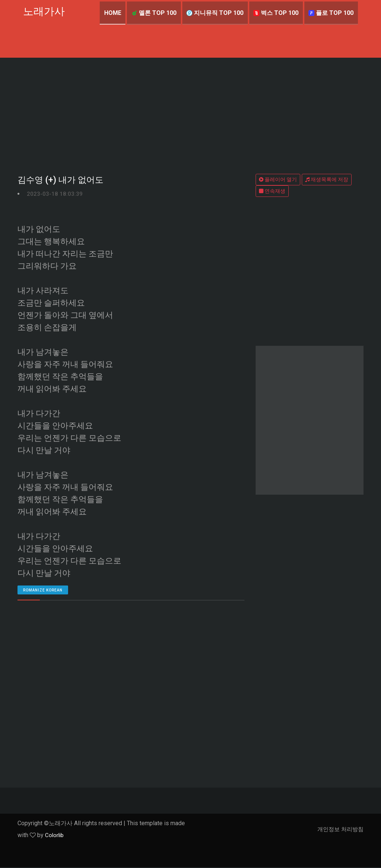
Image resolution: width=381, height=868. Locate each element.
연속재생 (272, 191)
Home (111, 13)
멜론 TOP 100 (153, 13)
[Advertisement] (190, 114)
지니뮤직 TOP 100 (214, 13)
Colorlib (55, 836)
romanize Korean (43, 591)
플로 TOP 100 (331, 13)
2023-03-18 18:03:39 (55, 194)
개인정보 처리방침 (339, 830)
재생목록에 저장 (327, 179)
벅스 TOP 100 (276, 13)
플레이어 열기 (278, 179)
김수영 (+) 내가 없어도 (62, 181)
